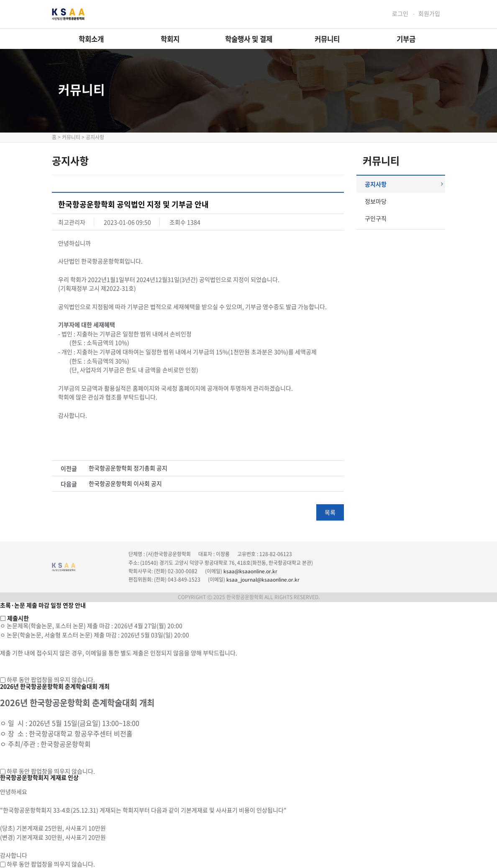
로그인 (400, 14)
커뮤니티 (327, 39)
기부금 (406, 39)
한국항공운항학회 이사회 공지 (125, 484)
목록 (330, 512)
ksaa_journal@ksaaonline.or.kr (263, 580)
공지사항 (404, 184)
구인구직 (376, 218)
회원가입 (429, 14)
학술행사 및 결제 (249, 39)
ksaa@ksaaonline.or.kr (250, 571)
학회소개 (91, 39)
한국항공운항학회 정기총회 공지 (128, 468)
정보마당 (376, 201)
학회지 (170, 39)
